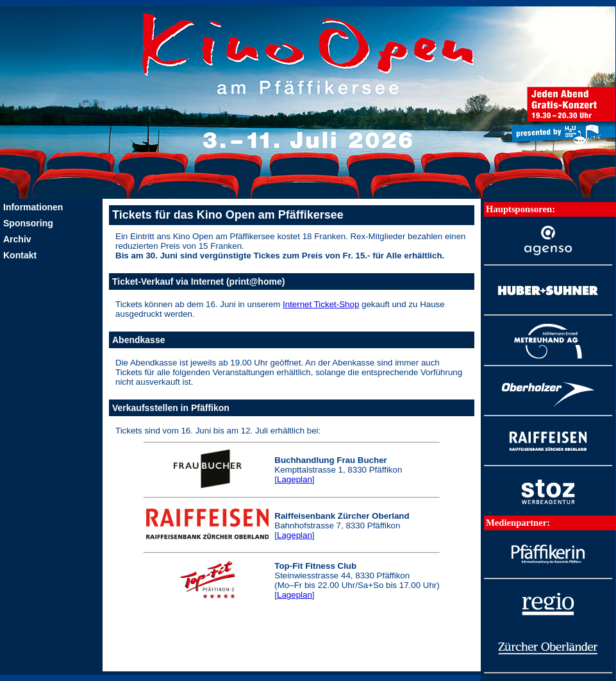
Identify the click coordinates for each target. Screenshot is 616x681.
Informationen (33, 207)
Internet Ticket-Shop (321, 304)
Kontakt (20, 255)
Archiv (17, 239)
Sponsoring (28, 223)
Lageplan (295, 479)
